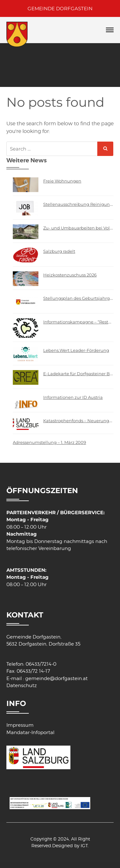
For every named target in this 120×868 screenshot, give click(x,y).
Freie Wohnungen (62, 181)
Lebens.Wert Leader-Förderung (76, 350)
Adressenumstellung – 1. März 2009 (49, 442)
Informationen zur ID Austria (73, 397)
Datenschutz (22, 686)
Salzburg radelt (59, 251)
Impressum (20, 725)
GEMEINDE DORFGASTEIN (60, 8)
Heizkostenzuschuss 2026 (70, 275)
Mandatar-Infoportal (30, 732)
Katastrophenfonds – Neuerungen (79, 421)
